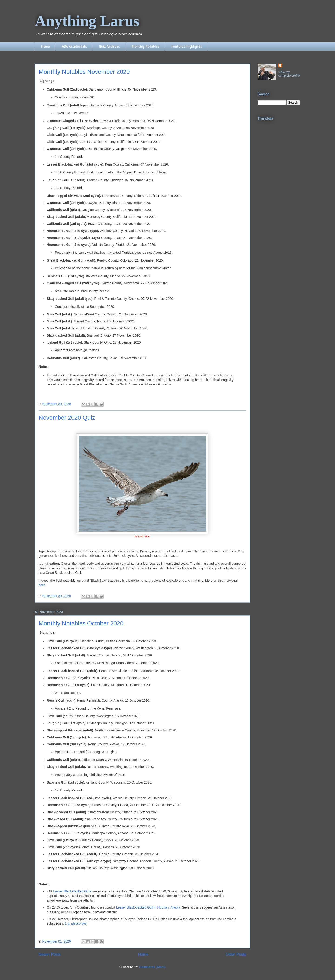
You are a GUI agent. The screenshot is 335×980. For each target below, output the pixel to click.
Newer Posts (50, 955)
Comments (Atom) (152, 967)
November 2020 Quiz (67, 418)
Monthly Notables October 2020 (81, 623)
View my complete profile (289, 74)
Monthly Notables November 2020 (84, 72)
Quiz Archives (109, 46)
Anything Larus (87, 21)
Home (45, 46)
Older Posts (236, 955)
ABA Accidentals (74, 46)
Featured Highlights (187, 46)
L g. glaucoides (76, 923)
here (42, 585)
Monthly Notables (146, 46)
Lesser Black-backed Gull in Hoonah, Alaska (148, 907)
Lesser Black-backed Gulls (72, 891)
